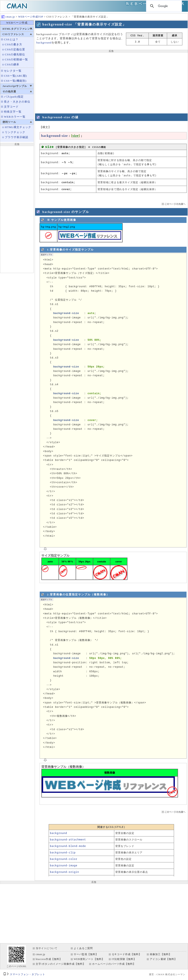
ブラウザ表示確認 (17, 137)
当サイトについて (47, 948)
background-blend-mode (68, 846)
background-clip (63, 852)
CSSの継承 (12, 64)
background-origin (64, 872)
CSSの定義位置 (15, 49)
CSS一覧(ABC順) (15, 76)
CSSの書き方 (13, 44)
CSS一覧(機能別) (15, 81)
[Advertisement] (17, 209)
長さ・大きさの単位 (17, 102)
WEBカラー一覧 (15, 117)
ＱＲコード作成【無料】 (127, 954)
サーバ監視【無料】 (86, 954)
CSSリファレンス (13, 34)
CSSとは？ (11, 39)
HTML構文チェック (18, 127)
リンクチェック (15, 132)
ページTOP (173, 204)
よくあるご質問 (83, 948)
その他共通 (9, 92)
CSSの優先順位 (15, 54)
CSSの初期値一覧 (16, 59)
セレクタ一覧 (13, 71)
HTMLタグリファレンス (18, 29)
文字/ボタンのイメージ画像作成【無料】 (61, 964)
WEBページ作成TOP (31, 17)
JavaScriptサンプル (15, 86)
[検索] (163, 6)
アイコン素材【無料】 (163, 959)
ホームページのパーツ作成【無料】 (114, 964)
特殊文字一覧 (13, 112)
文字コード (11, 107)
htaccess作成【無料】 (49, 959)
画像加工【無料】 (161, 954)
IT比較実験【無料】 (124, 959)
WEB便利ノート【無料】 (89, 959)
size (76, 136)
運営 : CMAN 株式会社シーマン (167, 974)
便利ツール (9, 122)
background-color (64, 859)
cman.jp (8, 17)
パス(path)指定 (14, 97)
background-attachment (68, 840)
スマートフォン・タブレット (27, 974)
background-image (64, 865)
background (44, 43)
